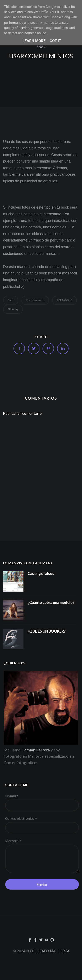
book (41, 47)
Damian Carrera (36, 750)
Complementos (35, 300)
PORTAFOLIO (64, 300)
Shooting (13, 309)
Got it (55, 41)
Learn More (34, 41)
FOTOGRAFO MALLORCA (48, 951)
